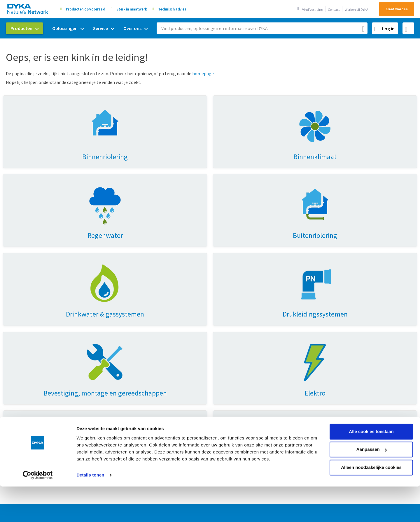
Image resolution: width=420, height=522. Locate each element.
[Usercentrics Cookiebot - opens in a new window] (38, 441)
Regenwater (121, 341)
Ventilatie (118, 331)
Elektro (15, 369)
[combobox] (262, 28)
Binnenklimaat (22, 350)
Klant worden (397, 9)
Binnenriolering (23, 331)
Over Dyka (223, 319)
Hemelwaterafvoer (26, 360)
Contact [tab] (323, 319)
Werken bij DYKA (357, 9)
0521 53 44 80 (355, 373)
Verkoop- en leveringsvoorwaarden (210, 490)
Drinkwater (120, 369)
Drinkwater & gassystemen (34, 341)
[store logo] (28, 9)
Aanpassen (372, 415)
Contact (334, 9)
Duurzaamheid (224, 331)
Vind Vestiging (313, 9)
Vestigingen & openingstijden (239, 369)
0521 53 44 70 (367, 363)
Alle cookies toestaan (371, 397)
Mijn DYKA (220, 341)
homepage (203, 73)
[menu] (79, 28)
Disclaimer (336, 490)
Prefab (115, 350)
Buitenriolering (124, 379)
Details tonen (90, 441)
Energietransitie (125, 360)
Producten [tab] (22, 319)
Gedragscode (307, 490)
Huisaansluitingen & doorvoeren (39, 379)
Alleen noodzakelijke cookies (371, 433)
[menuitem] (24, 28)
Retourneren (223, 360)
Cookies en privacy (269, 490)
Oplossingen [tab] (125, 319)
